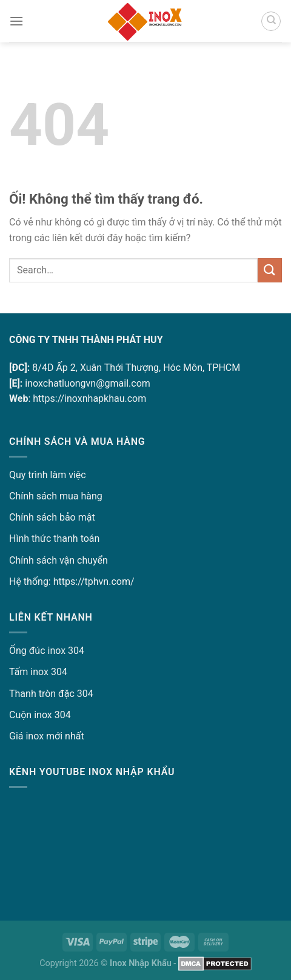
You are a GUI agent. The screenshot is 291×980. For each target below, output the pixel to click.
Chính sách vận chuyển (59, 560)
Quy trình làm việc (48, 475)
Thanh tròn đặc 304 (51, 694)
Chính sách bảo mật (52, 517)
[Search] (271, 21)
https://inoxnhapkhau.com (89, 398)
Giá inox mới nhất (47, 736)
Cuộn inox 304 (40, 715)
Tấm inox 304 (38, 672)
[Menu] (16, 21)
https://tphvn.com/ (94, 582)
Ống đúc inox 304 (47, 651)
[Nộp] (270, 270)
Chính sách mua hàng (56, 496)
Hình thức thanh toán (54, 538)
